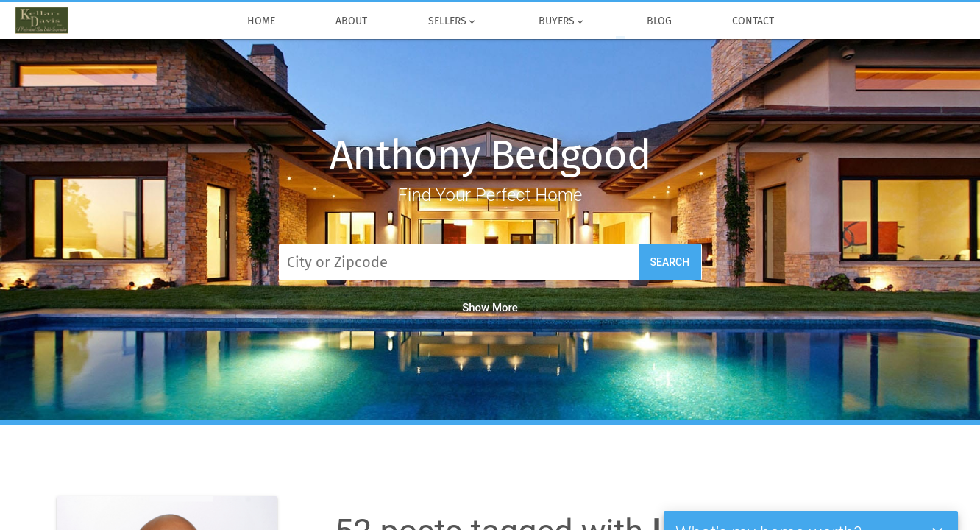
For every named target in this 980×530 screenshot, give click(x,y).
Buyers (562, 21)
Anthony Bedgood (490, 155)
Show (490, 308)
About (352, 21)
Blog (659, 21)
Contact (753, 21)
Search (670, 262)
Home (261, 21)
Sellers (453, 21)
